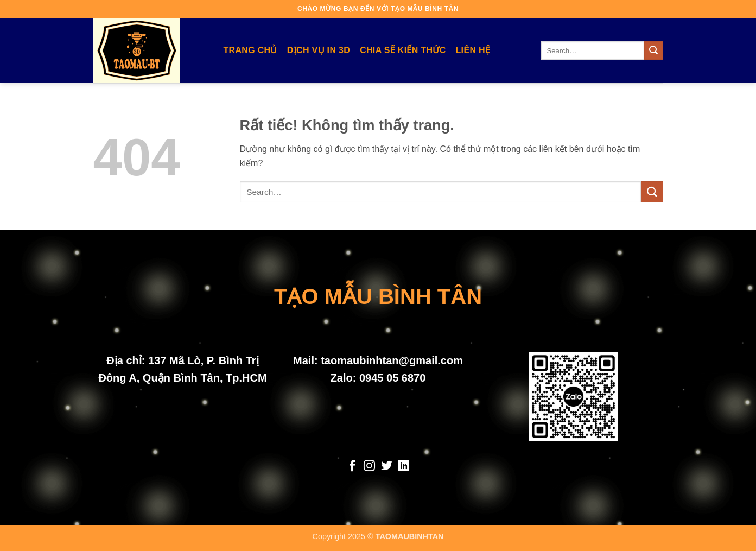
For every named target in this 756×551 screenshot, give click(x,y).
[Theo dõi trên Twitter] (387, 467)
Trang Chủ (250, 50)
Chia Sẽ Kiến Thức (403, 50)
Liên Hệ (473, 50)
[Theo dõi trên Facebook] (352, 467)
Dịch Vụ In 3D (319, 50)
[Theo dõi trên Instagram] (369, 467)
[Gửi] (653, 50)
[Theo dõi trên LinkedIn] (404, 467)
